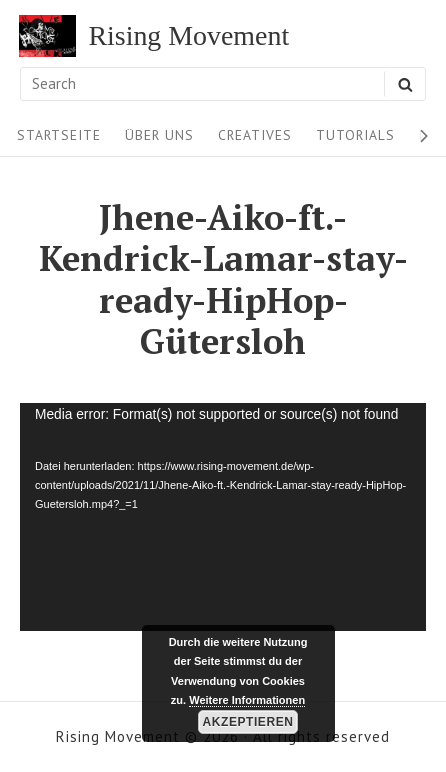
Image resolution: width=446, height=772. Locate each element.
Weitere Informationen (247, 700)
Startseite (59, 135)
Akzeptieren (248, 722)
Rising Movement (188, 36)
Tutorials (355, 135)
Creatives (255, 135)
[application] (223, 517)
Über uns (159, 135)
